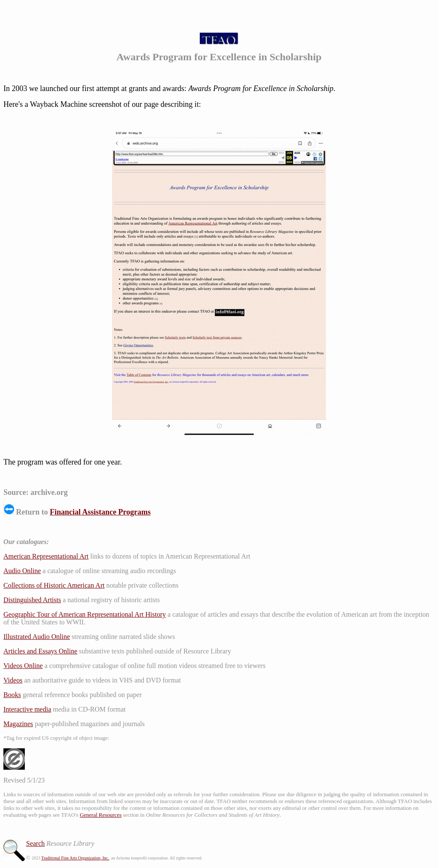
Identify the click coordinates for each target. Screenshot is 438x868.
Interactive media (27, 709)
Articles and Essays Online (40, 651)
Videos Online (23, 666)
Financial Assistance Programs (101, 512)
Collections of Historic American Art (54, 585)
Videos (13, 680)
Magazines (18, 724)
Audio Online (22, 571)
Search (36, 843)
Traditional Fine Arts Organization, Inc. (75, 858)
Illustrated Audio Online (37, 637)
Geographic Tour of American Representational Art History (85, 614)
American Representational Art (46, 556)
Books (12, 695)
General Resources (101, 815)
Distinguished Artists (32, 600)
